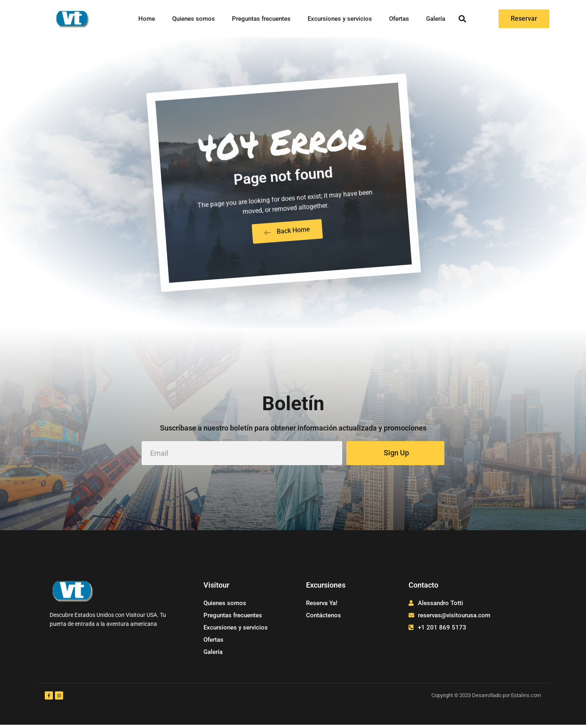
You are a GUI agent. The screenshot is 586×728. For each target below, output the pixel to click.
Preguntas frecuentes (261, 19)
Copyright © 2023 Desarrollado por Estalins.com (486, 698)
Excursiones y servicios (340, 19)
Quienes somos (194, 19)
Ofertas (399, 19)
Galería (436, 19)
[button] (462, 19)
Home (147, 19)
